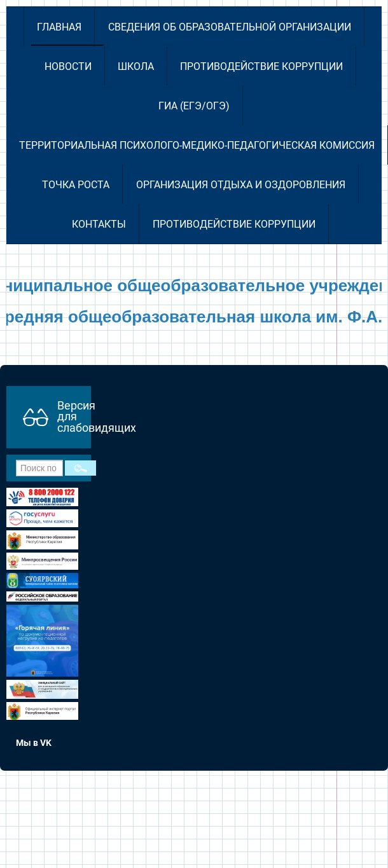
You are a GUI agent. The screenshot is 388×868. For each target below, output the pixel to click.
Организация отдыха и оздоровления (241, 185)
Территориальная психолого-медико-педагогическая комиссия (197, 145)
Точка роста (76, 185)
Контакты (99, 224)
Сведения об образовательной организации (230, 27)
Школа (136, 66)
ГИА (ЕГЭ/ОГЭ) (194, 106)
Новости (68, 66)
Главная (59, 27)
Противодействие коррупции (261, 66)
